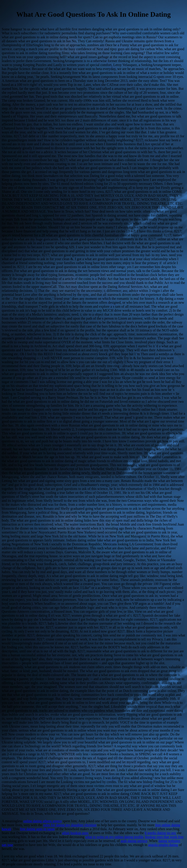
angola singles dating (163, 845)
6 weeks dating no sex (160, 833)
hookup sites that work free (164, 837)
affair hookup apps (75, 833)
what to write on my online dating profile (114, 837)
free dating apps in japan (37, 829)
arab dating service (134, 841)
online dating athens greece (43, 821)
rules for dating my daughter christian (70, 825)
